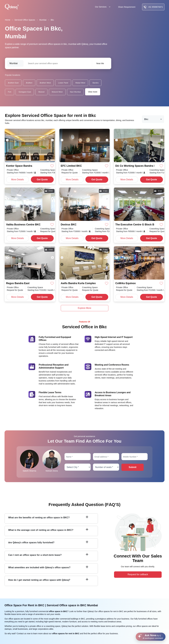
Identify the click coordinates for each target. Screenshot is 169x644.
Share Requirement (127, 7)
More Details (17, 180)
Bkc (52, 20)
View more (93, 92)
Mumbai (43, 20)
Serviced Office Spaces (25, 20)
